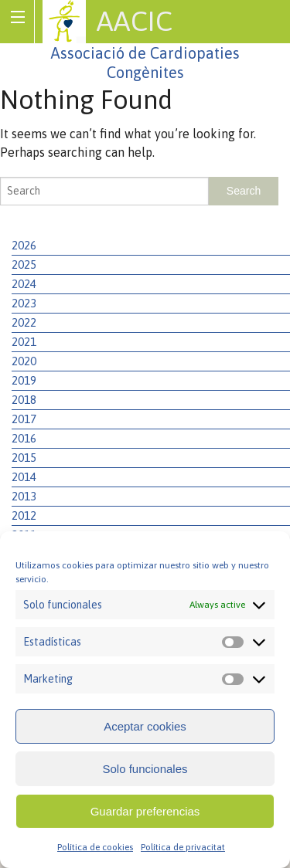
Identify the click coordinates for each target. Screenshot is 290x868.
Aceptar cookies (145, 726)
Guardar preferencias (145, 811)
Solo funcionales (145, 769)
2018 (24, 400)
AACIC (135, 21)
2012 (24, 515)
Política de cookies (95, 847)
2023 (24, 303)
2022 (24, 322)
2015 (24, 458)
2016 (24, 438)
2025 (24, 264)
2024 (24, 284)
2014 (24, 477)
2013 (24, 496)
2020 (24, 361)
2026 (24, 245)
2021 (24, 342)
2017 (24, 419)
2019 (24, 380)
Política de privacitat (183, 847)
